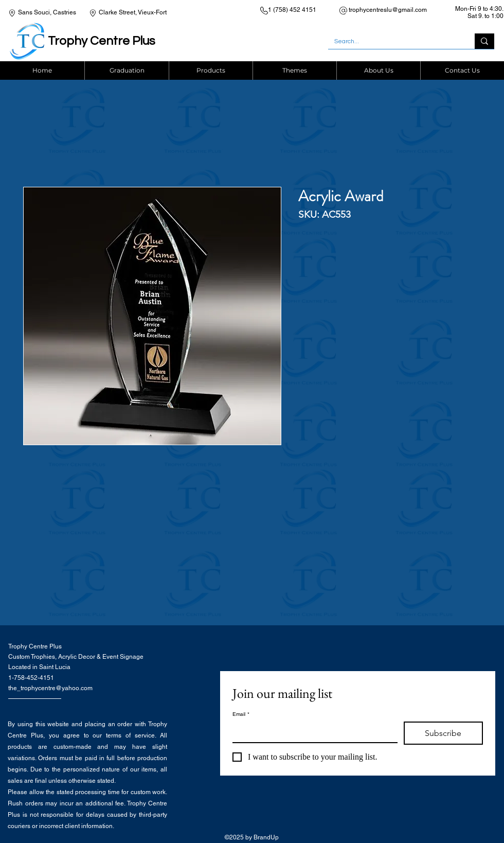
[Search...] (394, 42)
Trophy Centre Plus (102, 41)
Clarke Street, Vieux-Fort (133, 12)
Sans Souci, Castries (47, 12)
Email (241, 714)
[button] (211, 71)
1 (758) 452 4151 (292, 10)
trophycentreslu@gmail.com (388, 10)
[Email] (312, 732)
